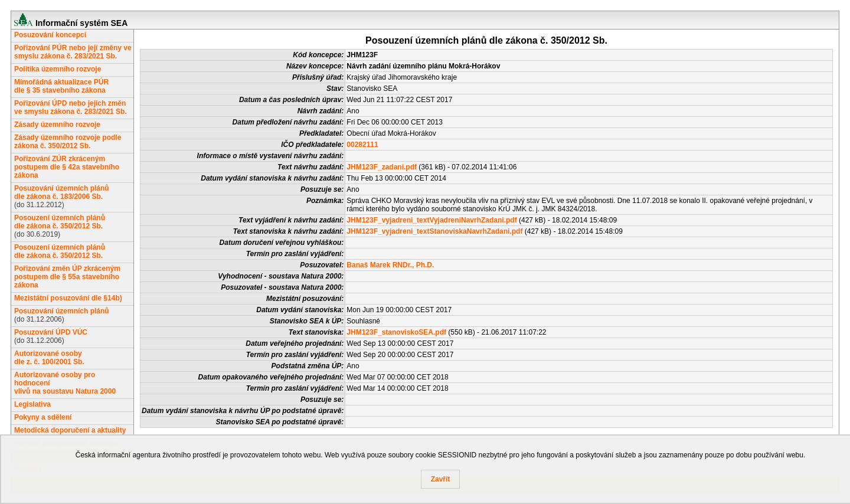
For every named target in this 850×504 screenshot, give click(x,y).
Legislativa (32, 404)
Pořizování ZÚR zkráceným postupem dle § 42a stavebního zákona (67, 167)
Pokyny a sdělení (43, 417)
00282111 (362, 145)
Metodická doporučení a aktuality (70, 430)
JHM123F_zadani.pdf (382, 167)
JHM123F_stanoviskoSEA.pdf (396, 332)
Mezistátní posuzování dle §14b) (68, 298)
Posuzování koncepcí (50, 35)
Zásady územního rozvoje (57, 125)
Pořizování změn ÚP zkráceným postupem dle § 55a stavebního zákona (67, 277)
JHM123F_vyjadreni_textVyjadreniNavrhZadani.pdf (431, 220)
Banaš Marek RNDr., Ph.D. (390, 265)
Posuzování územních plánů (62, 311)
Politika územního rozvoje (58, 69)
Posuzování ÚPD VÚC (51, 332)
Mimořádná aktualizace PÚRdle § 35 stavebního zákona (61, 86)
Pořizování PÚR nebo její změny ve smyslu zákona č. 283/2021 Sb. (73, 52)
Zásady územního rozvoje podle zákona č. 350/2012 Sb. (68, 142)
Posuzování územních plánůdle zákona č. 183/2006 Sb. (62, 192)
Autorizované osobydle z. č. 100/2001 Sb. (49, 358)
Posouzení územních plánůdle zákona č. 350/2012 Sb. (60, 222)
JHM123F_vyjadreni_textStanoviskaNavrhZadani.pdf (434, 231)
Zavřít (441, 479)
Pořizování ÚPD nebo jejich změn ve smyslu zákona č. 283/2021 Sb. (71, 107)
